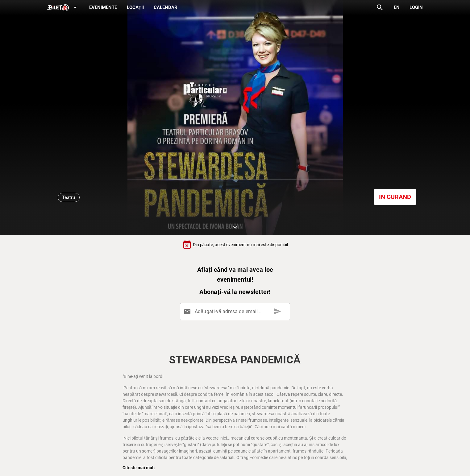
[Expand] (63, 8)
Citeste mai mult (139, 468)
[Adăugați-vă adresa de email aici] (236, 312)
